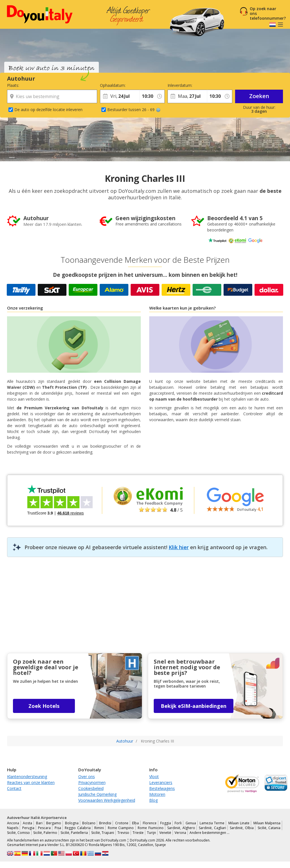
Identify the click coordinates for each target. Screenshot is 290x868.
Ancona (13, 823)
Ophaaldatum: (113, 85)
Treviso (123, 833)
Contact (14, 788)
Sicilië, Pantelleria (74, 833)
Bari (39, 823)
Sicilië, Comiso (18, 833)
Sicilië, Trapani (103, 833)
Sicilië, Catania (269, 828)
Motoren (157, 794)
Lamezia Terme (212, 823)
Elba (135, 823)
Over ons (87, 777)
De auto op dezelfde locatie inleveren (48, 110)
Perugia (28, 828)
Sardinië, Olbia (242, 828)
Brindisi (105, 823)
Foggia (166, 823)
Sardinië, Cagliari (212, 828)
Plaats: (13, 85)
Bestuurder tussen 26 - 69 (134, 110)
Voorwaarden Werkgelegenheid (107, 800)
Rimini (99, 828)
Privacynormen (92, 782)
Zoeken (259, 96)
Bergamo (54, 823)
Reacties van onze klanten (31, 782)
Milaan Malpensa (267, 823)
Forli (178, 823)
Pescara (44, 828)
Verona (180, 833)
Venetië (165, 833)
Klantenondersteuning (27, 777)
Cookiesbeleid (91, 788)
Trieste (138, 833)
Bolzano (89, 823)
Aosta (27, 823)
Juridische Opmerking (97, 794)
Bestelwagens (162, 788)
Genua (191, 823)
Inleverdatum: (180, 85)
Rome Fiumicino (151, 828)
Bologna (72, 823)
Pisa (58, 828)
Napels (13, 828)
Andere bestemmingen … (209, 833)
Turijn (151, 833)
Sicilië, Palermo (45, 833)
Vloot (154, 777)
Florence (150, 823)
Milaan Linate (239, 823)
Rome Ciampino (121, 828)
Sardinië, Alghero (181, 828)
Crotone (122, 823)
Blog (153, 800)
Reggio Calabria (78, 828)
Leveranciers (161, 782)
